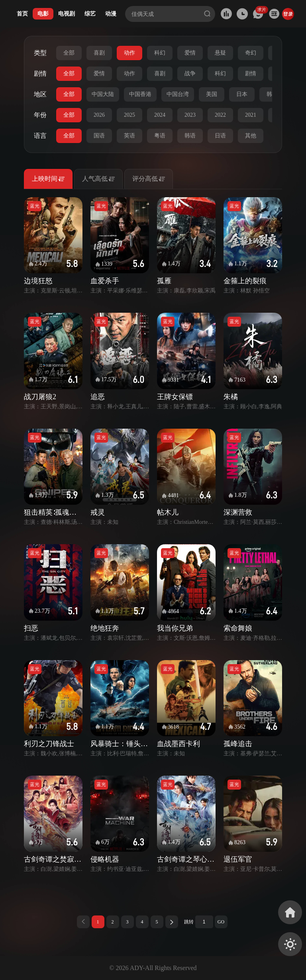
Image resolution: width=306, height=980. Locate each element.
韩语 (190, 136)
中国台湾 (178, 94)
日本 (242, 94)
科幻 (160, 53)
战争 (190, 73)
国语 (99, 136)
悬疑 (220, 53)
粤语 (160, 136)
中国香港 (140, 94)
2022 (220, 115)
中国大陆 (103, 94)
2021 (251, 115)
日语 (220, 136)
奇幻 (251, 53)
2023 (190, 115)
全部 (69, 53)
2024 (160, 115)
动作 (129, 53)
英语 (129, 136)
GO (221, 922)
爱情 (190, 53)
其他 (251, 136)
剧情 (251, 73)
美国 (212, 94)
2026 (99, 115)
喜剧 (99, 53)
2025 (129, 115)
